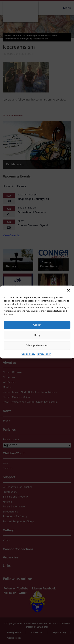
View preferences (37, 345)
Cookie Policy (28, 354)
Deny (37, 335)
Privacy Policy (44, 354)
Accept (37, 325)
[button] (68, 290)
